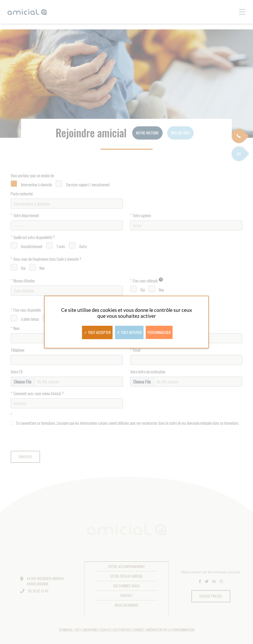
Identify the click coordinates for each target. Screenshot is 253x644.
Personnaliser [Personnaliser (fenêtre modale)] (159, 332)
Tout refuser (129, 332)
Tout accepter (97, 332)
